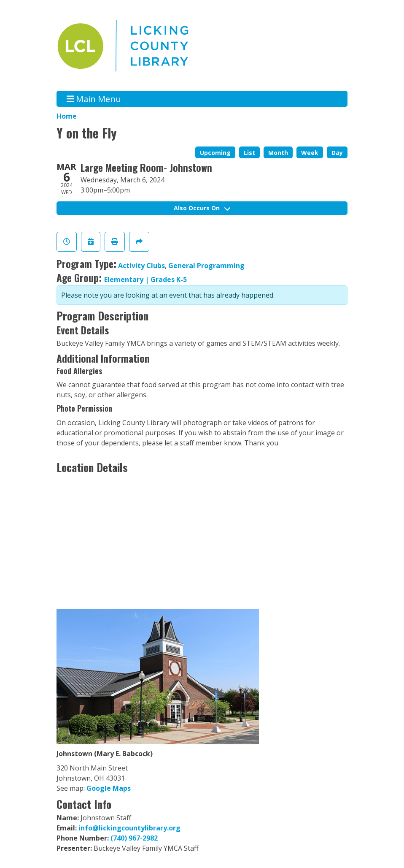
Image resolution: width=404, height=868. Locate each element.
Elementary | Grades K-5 (145, 279)
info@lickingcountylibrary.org (129, 828)
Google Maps (109, 788)
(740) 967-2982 (134, 838)
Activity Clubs (141, 266)
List (249, 153)
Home (67, 116)
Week (310, 153)
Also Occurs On (202, 208)
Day (337, 153)
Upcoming (215, 153)
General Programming (206, 266)
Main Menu (94, 99)
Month (278, 153)
